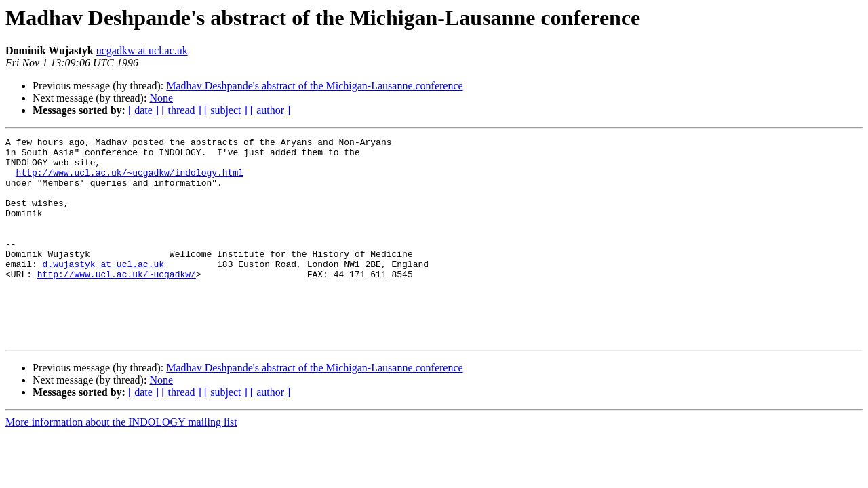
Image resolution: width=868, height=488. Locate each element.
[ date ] (143, 110)
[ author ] (271, 110)
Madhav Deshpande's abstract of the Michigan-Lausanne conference (314, 86)
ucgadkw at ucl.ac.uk (142, 50)
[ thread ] (181, 110)
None (161, 98)
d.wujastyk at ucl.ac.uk (103, 290)
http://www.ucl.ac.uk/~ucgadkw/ (117, 302)
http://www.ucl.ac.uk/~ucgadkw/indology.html (130, 180)
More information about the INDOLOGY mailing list (121, 463)
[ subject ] (226, 110)
